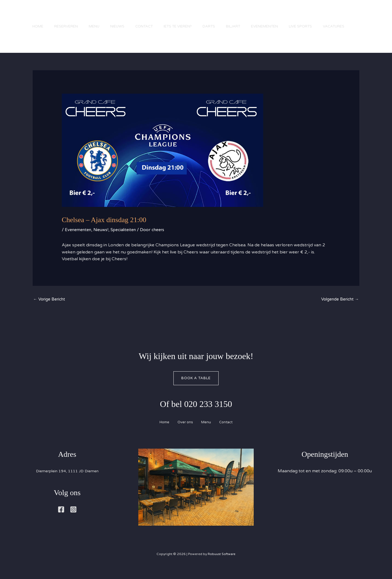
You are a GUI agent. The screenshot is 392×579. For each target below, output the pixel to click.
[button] (370, 33)
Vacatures (41, 45)
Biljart (250, 15)
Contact (152, 15)
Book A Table (196, 386)
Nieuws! (103, 237)
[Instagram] (73, 518)
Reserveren (66, 15)
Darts (223, 15)
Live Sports (322, 15)
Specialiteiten (127, 237)
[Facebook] (61, 518)
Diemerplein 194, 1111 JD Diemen (67, 480)
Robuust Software (222, 562)
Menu (97, 15)
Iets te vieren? (189, 15)
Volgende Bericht (338, 307)
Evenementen (284, 15)
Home (35, 15)
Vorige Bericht (50, 307)
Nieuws (123, 15)
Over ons (183, 431)
